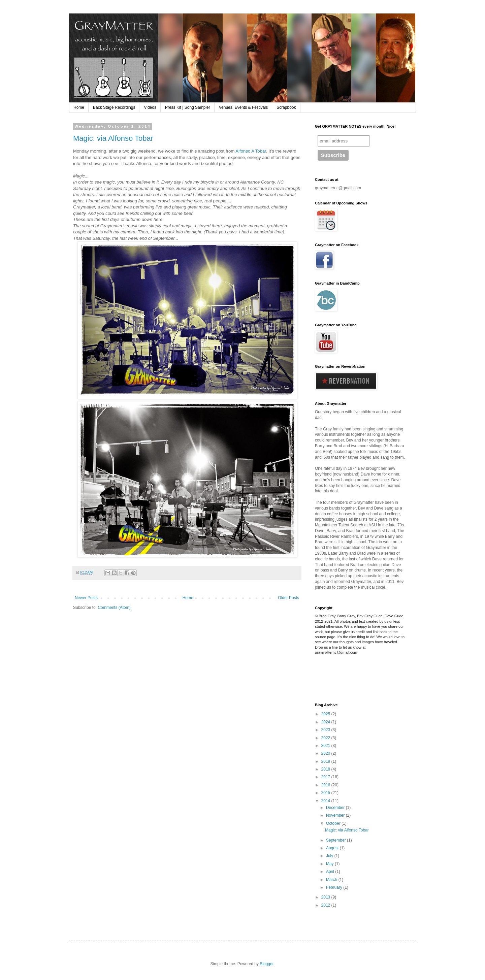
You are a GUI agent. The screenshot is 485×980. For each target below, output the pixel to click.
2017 (326, 777)
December (336, 808)
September (336, 840)
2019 (326, 761)
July (330, 856)
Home (79, 107)
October (334, 823)
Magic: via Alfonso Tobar (113, 138)
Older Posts (288, 598)
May (330, 864)
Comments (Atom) (114, 608)
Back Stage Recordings (114, 107)
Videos (150, 107)
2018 (326, 769)
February (335, 887)
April (331, 872)
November (336, 815)
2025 (326, 714)
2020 (326, 753)
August (333, 848)
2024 (326, 722)
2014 (326, 801)
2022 (326, 738)
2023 (326, 730)
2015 (326, 793)
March (332, 880)
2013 (326, 897)
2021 (326, 746)
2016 (326, 785)
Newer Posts (86, 598)
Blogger (267, 964)
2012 (326, 905)
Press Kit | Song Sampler (188, 107)
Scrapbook (286, 107)
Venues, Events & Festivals (243, 107)
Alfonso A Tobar (251, 151)
